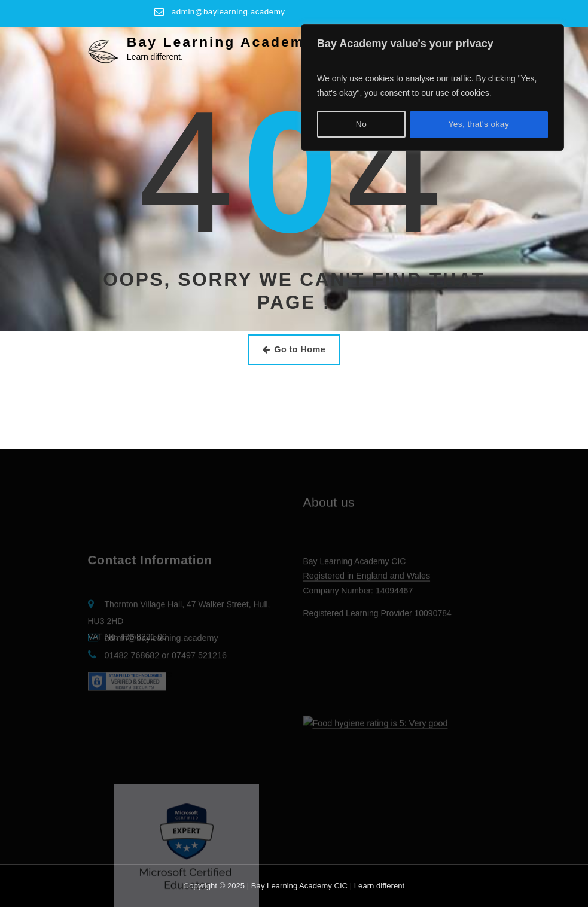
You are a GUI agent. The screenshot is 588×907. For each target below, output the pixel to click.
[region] (432, 86)
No (361, 123)
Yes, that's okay (479, 123)
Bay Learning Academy (219, 42)
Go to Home (294, 349)
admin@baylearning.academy (229, 12)
